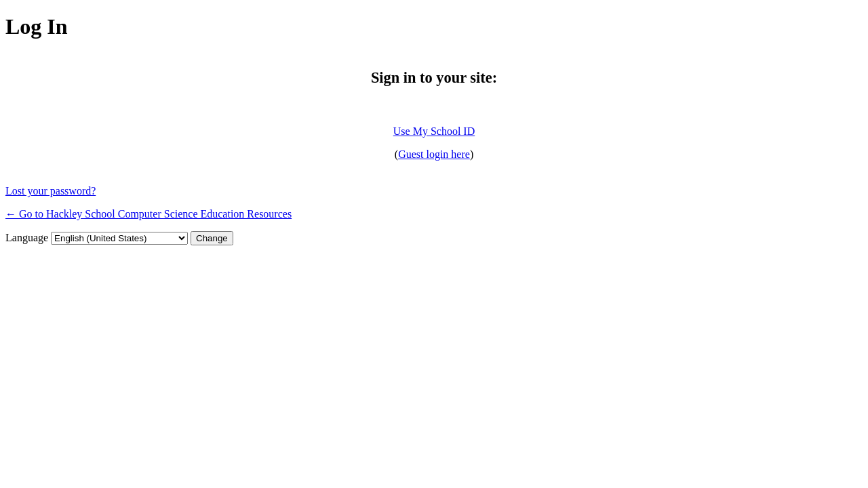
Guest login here (434, 154)
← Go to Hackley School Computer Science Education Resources (149, 214)
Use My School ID (434, 131)
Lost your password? (51, 191)
